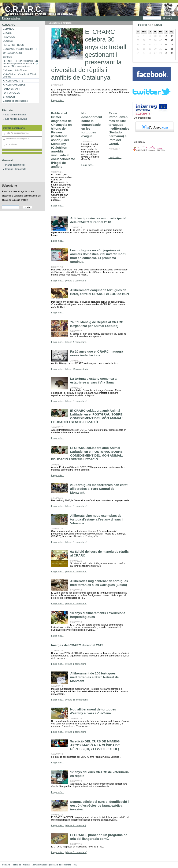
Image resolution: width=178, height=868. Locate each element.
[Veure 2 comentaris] (76, 281)
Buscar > (168, 18)
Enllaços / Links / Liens (15, 70)
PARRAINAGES (11, 93)
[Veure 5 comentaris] (76, 572)
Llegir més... (58, 100)
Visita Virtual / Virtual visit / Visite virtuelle (20, 75)
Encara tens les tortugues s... (18, 139)
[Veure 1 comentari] (76, 664)
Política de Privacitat (21, 865)
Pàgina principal (11, 18)
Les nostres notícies (16, 115)
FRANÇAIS (9, 37)
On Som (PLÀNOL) (13, 53)
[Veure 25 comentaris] (77, 369)
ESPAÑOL (8, 29)
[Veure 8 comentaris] (76, 506)
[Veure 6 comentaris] (76, 852)
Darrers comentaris (14, 128)
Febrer (143, 25)
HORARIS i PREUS (13, 45)
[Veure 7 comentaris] (76, 604)
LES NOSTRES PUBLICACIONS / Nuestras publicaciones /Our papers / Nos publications (20, 64)
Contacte (169, 11)
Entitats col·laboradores (15, 101)
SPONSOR (9, 97)
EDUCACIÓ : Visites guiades (18, 49)
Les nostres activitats (16, 119)
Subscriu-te (9, 186)
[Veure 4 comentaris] (76, 342)
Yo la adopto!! (12, 144)
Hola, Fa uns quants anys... (17, 133)
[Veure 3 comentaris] (76, 401)
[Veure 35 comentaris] (77, 700)
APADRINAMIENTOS (14, 85)
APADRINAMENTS (13, 81)
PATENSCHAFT (11, 89)
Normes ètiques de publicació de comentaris (51, 865)
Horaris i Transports (16, 169)
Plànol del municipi (15, 165)
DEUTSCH (9, 41)
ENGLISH (8, 33)
